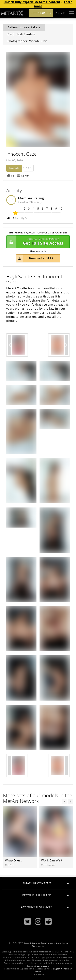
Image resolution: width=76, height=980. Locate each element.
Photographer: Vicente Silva (28, 41)
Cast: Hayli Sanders (22, 34)
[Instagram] (38, 922)
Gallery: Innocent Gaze (24, 27)
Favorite (14, 168)
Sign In (61, 13)
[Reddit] (48, 922)
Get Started (41, 13)
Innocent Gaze (21, 154)
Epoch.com (42, 966)
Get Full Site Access (37, 242)
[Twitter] (28, 922)
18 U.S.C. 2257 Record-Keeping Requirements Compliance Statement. (38, 945)
